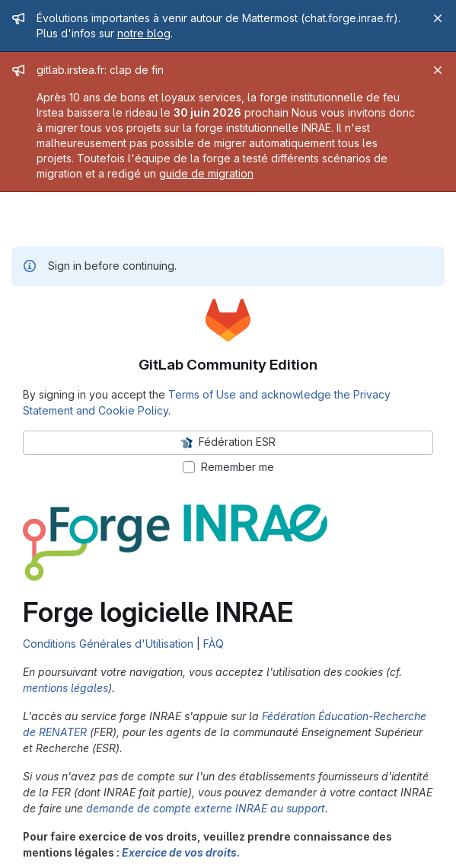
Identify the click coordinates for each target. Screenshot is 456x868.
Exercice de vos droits (179, 852)
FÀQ (214, 644)
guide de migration (206, 173)
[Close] (438, 18)
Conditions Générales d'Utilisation (108, 644)
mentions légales (65, 688)
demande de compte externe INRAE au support (206, 808)
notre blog (144, 33)
